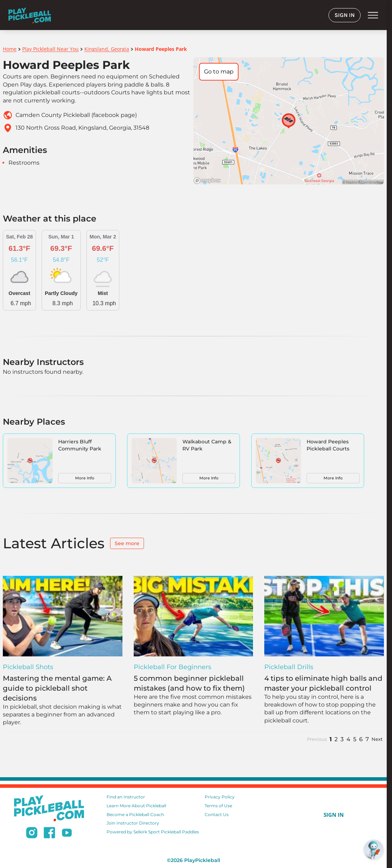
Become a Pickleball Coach (135, 814)
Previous (317, 739)
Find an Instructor (126, 797)
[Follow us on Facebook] (49, 834)
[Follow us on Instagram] (32, 834)
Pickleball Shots (28, 667)
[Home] (30, 15)
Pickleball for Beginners (173, 667)
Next (377, 739)
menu (373, 15)
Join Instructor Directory (133, 823)
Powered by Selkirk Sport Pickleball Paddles (153, 832)
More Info (85, 478)
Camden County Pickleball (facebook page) (76, 115)
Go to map (219, 72)
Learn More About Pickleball (136, 806)
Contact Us (217, 814)
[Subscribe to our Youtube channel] (67, 834)
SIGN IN (345, 15)
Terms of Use (218, 806)
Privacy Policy (220, 797)
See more (127, 543)
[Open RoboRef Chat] (374, 850)
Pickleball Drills (289, 667)
